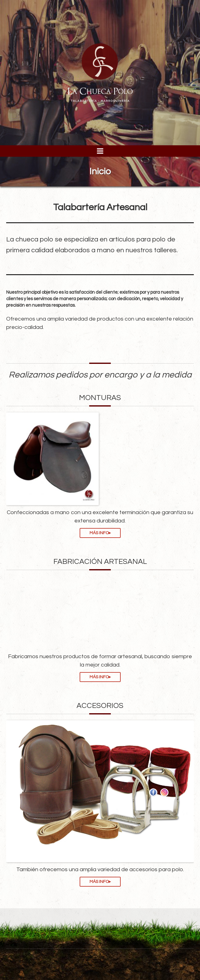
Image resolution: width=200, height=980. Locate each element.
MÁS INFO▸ (100, 533)
